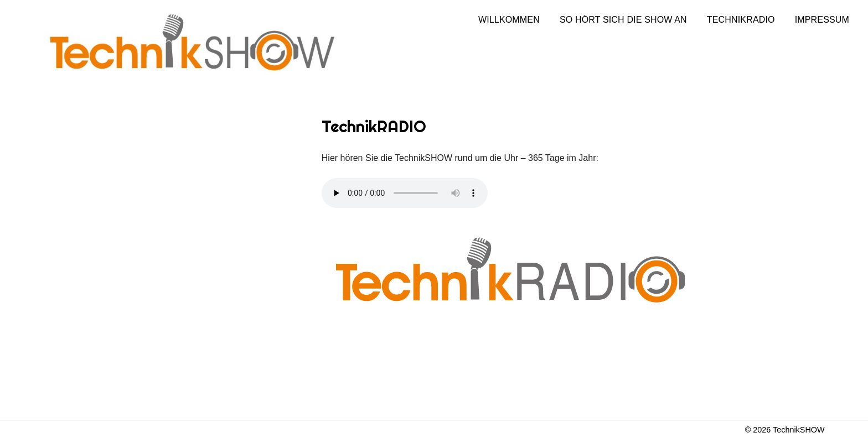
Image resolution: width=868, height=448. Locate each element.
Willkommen (509, 20)
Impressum (822, 20)
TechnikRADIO (741, 20)
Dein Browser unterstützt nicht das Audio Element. (405, 193)
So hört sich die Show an (623, 20)
